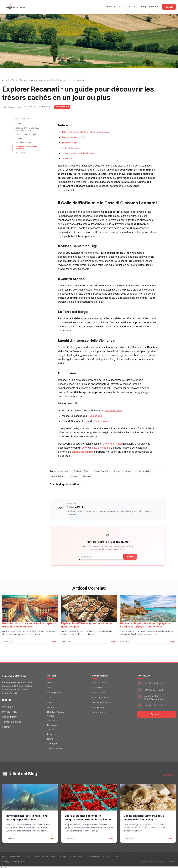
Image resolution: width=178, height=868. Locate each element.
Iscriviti (130, 557)
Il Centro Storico (23, 138)
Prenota (169, 7)
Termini (23, 860)
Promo (153, 6)
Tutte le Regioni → (56, 746)
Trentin (50, 728)
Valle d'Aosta (99, 711)
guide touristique (145, 471)
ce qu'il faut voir (101, 471)
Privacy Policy (10, 710)
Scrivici (157, 712)
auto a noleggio (101, 448)
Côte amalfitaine (101, 696)
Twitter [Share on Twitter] (77, 491)
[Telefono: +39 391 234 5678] (157, 688)
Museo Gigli (96, 416)
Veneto (51, 714)
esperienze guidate (83, 452)
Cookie (14, 860)
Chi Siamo (8, 705)
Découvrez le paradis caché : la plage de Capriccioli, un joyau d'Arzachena (145, 625)
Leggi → (54, 641)
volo (84, 448)
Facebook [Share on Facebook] (59, 491)
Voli (120, 6)
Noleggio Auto (55, 691)
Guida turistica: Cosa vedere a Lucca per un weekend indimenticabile (29, 625)
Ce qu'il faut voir (62, 107)
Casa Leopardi (102, 421)
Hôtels (111, 6)
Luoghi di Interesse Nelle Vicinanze (26, 148)
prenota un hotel (112, 444)
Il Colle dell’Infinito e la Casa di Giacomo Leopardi (27, 129)
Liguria (50, 737)
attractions (63, 471)
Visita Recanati (114, 410)
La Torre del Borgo (24, 142)
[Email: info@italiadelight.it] (157, 681)
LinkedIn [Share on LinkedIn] (95, 491)
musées (73, 476)
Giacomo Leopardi (123, 471)
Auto (136, 6)
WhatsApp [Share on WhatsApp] (114, 491)
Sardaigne (52, 741)
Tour (128, 6)
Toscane (51, 718)
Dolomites (98, 686)
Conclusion (21, 153)
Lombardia (52, 723)
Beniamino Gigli (81, 471)
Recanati (87, 476)
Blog (144, 6)
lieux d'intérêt (58, 476)
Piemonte (52, 732)
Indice (19, 124)
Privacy (6, 860)
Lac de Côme (99, 691)
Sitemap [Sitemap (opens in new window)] (6, 725)
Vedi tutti (169, 773)
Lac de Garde (99, 681)
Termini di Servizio (12, 720)
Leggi (51, 836)
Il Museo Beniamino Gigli (26, 135)
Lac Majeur (98, 706)
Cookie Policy (9, 715)
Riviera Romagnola (102, 701)
